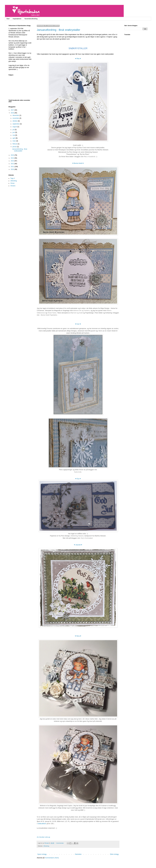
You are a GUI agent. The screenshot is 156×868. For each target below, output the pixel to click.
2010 (13, 169)
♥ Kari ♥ (78, 324)
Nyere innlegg (42, 854)
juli (14, 130)
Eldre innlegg (114, 854)
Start (8, 19)
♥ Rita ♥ (78, 59)
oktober (15, 121)
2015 (13, 155)
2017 (13, 110)
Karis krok (78, 472)
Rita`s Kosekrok (90, 157)
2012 (13, 164)
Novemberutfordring (31, 19)
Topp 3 (13, 178)
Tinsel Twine (52, 313)
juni (14, 132)
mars (14, 141)
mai (14, 135)
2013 (13, 161)
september (16, 124)
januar (15, 147)
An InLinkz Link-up (43, 837)
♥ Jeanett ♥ (78, 545)
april (14, 138)
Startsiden (78, 854)
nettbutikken (42, 824)
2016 (13, 113)
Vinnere (13, 186)
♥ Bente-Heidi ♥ (78, 163)
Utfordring (46, 846)
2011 (13, 167)
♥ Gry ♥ (78, 479)
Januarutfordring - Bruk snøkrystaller (58, 30)
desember (16, 115)
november (16, 118)
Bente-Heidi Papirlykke (49, 315)
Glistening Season (77, 536)
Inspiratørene (17, 19)
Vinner (12, 183)
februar (15, 144)
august (15, 127)
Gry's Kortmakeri (87, 538)
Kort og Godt (78, 313)
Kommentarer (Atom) (52, 858)
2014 (13, 158)
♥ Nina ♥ (78, 636)
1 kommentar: (60, 843)
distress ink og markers (81, 310)
